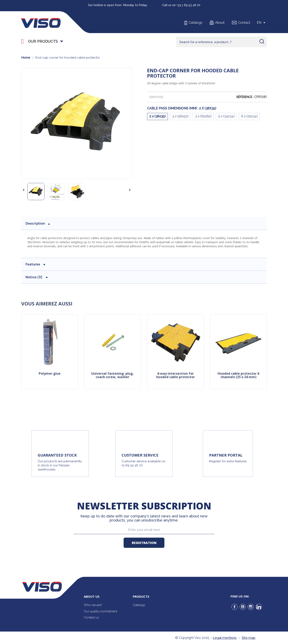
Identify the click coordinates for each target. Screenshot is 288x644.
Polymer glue (50, 374)
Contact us (91, 617)
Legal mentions (225, 638)
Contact (244, 23)
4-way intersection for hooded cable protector (176, 376)
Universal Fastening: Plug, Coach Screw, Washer (112, 376)
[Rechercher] (222, 42)
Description (38, 223)
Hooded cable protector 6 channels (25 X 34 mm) (238, 376)
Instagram (251, 607)
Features (35, 264)
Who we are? (93, 605)
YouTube (243, 607)
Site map (249, 638)
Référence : (245, 97)
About (220, 23)
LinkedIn (259, 607)
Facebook (235, 607)
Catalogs (196, 23)
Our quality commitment (100, 611)
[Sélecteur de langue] (262, 23)
